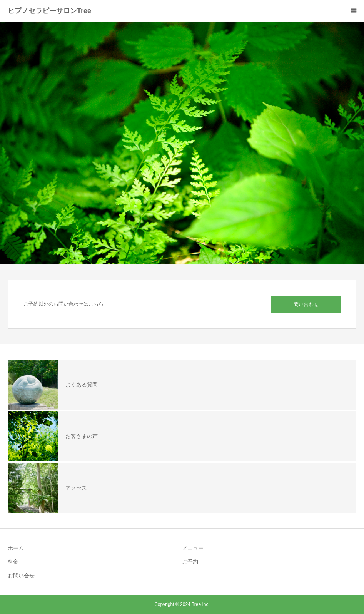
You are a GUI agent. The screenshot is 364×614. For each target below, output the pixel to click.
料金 (13, 562)
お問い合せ (21, 576)
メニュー (193, 548)
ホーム (16, 548)
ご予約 (190, 562)
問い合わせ (306, 304)
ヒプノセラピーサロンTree (49, 11)
